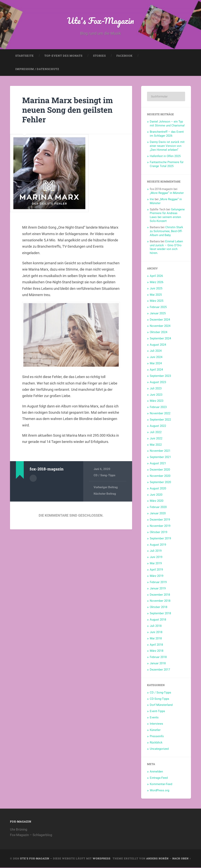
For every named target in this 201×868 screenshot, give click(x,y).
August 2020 (158, 489)
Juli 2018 (156, 626)
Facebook (124, 56)
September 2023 (160, 376)
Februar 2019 (158, 583)
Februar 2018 (158, 657)
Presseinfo (157, 737)
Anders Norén (157, 859)
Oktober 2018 (159, 607)
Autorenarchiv (33, 478)
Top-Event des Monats (63, 56)
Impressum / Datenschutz (37, 69)
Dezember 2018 (160, 595)
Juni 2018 (156, 633)
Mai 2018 (156, 639)
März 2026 (157, 283)
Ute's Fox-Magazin (101, 21)
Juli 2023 (156, 389)
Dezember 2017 (160, 670)
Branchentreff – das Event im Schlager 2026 (167, 134)
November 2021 (160, 451)
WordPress (102, 859)
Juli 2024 (156, 351)
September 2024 (160, 339)
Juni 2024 (156, 357)
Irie (152, 200)
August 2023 (158, 383)
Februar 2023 (158, 407)
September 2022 (160, 420)
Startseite (25, 56)
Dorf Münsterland (161, 705)
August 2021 (158, 464)
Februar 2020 (158, 507)
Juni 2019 (156, 557)
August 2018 (158, 620)
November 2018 (160, 601)
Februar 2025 (158, 307)
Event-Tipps (157, 712)
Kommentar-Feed (161, 784)
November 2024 (160, 326)
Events (154, 718)
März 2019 (157, 576)
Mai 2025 (156, 295)
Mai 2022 (156, 445)
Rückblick (156, 743)
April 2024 (156, 370)
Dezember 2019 (160, 520)
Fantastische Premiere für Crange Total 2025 (167, 165)
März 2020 (157, 501)
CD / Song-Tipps (105, 476)
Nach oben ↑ (182, 859)
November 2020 (160, 476)
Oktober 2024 (159, 333)
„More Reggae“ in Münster (167, 193)
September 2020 (160, 483)
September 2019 (160, 539)
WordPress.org (159, 791)
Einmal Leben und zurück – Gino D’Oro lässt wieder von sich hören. (166, 248)
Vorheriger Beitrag (106, 488)
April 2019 (156, 570)
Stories (99, 56)
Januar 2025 (158, 314)
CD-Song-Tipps (159, 699)
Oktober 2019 (159, 533)
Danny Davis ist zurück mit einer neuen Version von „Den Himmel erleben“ (167, 146)
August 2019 (158, 545)
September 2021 (160, 457)
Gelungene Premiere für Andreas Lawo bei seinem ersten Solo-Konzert (167, 216)
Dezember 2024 (160, 320)
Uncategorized (159, 749)
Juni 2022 (156, 439)
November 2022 (160, 414)
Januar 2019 (158, 589)
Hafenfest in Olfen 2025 (165, 156)
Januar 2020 (158, 514)
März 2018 (157, 651)
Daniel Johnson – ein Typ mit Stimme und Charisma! (167, 124)
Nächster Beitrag (105, 494)
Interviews (156, 724)
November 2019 (160, 526)
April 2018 (156, 645)
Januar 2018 (158, 664)
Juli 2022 (156, 433)
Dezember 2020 (160, 470)
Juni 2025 (156, 289)
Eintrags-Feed (159, 778)
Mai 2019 (156, 564)
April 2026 (156, 276)
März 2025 (157, 301)
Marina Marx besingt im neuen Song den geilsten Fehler (69, 110)
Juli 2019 (156, 551)
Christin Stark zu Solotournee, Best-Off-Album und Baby (166, 232)
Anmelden (156, 772)
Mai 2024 (156, 364)
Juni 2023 (156, 395)
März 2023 (157, 401)
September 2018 (160, 614)
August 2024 (158, 345)
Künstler (155, 730)
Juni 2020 (156, 495)
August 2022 (158, 426)
